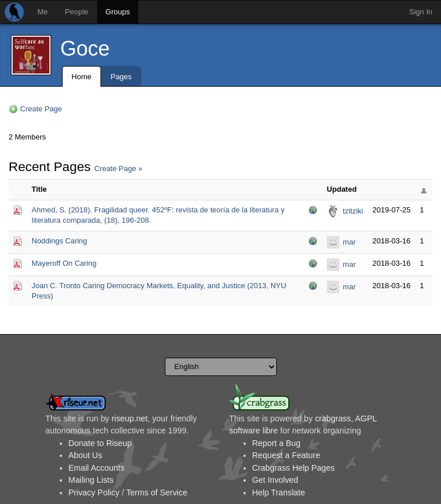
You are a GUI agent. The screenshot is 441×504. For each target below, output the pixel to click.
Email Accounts (96, 468)
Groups (118, 12)
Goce (85, 49)
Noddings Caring (59, 241)
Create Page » (118, 168)
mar (349, 242)
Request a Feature (286, 455)
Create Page (41, 109)
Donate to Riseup (100, 443)
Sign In (421, 12)
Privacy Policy (94, 493)
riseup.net (129, 418)
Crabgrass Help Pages (293, 468)
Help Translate (278, 493)
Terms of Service (157, 493)
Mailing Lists (91, 480)
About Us (85, 455)
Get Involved (275, 480)
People (76, 12)
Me (42, 12)
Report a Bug (276, 443)
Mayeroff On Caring (64, 263)
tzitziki (353, 211)
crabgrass (333, 418)
